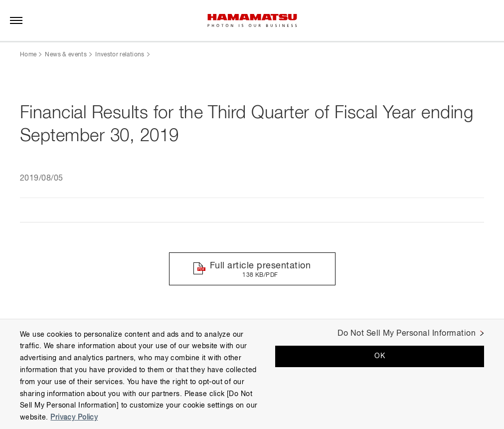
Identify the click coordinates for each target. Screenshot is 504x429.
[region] (252, 374)
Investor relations (120, 55)
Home (28, 55)
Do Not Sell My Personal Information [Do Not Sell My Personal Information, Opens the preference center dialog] (407, 334)
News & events (66, 55)
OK (380, 356)
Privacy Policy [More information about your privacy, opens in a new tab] (74, 418)
